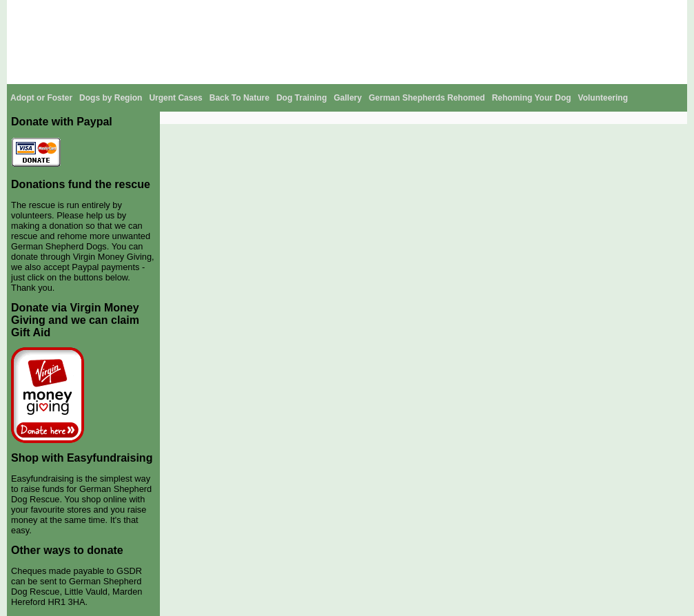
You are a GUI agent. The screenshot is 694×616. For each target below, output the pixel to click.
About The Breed (336, 9)
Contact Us (661, 9)
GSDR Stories (605, 9)
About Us (278, 9)
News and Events (482, 9)
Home (241, 9)
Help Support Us (408, 9)
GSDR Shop (547, 9)
